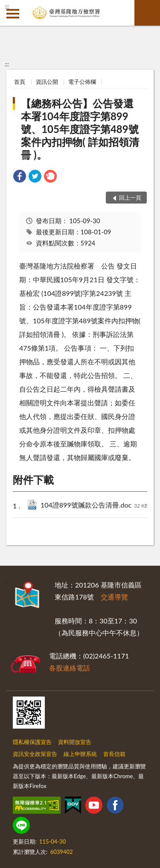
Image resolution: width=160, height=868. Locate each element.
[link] (20, 177)
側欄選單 (13, 14)
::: (7, 6)
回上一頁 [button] (130, 198)
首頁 (20, 82)
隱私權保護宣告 (32, 742)
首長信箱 (114, 754)
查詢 (147, 13)
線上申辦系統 (80, 754)
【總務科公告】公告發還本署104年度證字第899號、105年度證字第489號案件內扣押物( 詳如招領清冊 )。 (80, 129)
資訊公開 (47, 82)
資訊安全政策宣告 (35, 754)
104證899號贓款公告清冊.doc (94, 506)
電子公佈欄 (82, 82)
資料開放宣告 (75, 742)
